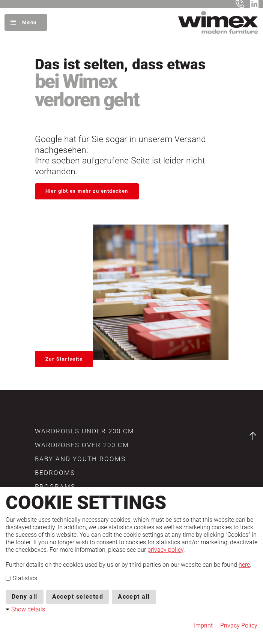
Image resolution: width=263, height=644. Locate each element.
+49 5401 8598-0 (241, 4)
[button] (85, 431)
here (244, 565)
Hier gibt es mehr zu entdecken (87, 191)
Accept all (134, 597)
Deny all (25, 597)
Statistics (21, 578)
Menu (29, 22)
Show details (28, 609)
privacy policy (165, 550)
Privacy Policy (239, 625)
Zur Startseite (64, 357)
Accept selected (78, 597)
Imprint (203, 625)
